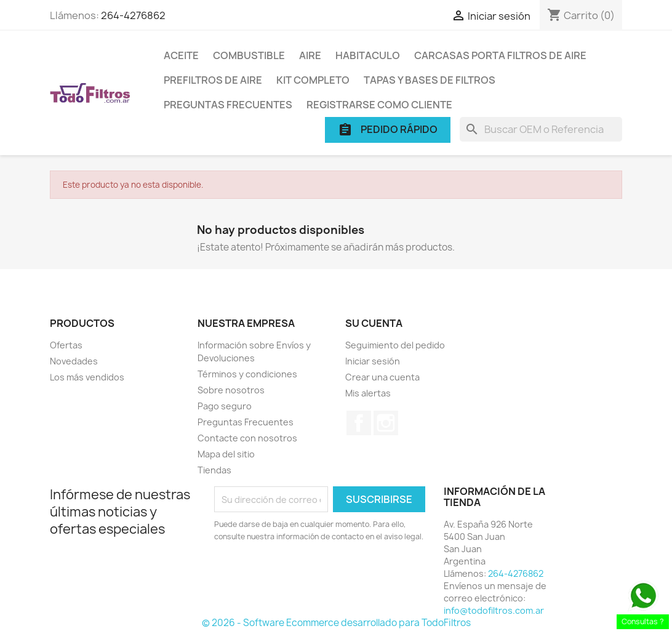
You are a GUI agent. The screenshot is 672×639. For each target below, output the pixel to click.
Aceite (181, 55)
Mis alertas (368, 393)
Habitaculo (368, 55)
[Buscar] (541, 129)
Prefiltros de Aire (213, 80)
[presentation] (317, 577)
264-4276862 (133, 15)
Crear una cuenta (382, 377)
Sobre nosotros (231, 390)
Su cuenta (374, 323)
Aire (310, 55)
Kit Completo (313, 80)
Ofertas (66, 345)
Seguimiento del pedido (395, 345)
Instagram (386, 423)
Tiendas (214, 470)
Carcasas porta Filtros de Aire (500, 55)
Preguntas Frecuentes (228, 105)
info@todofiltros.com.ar (494, 610)
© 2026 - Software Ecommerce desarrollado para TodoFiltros (336, 623)
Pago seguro (225, 406)
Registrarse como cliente (379, 105)
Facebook (359, 423)
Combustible (249, 55)
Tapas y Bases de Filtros (430, 80)
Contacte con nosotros (247, 438)
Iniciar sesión (373, 361)
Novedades (74, 361)
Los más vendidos (87, 377)
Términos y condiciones (247, 374)
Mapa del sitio (226, 454)
